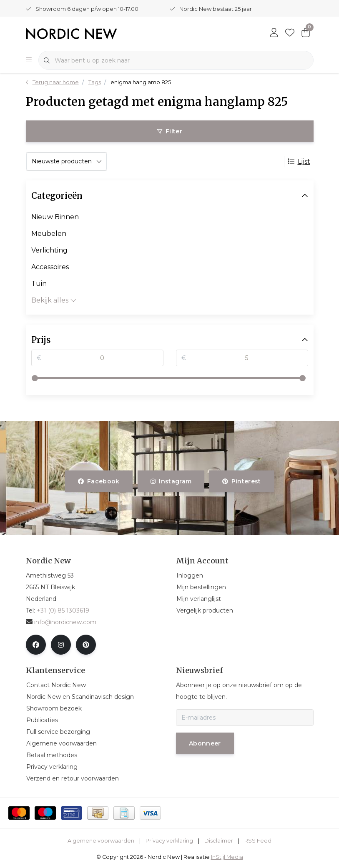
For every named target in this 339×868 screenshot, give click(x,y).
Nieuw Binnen (55, 217)
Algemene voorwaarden (101, 841)
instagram (171, 481)
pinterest (242, 481)
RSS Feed (258, 841)
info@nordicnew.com (61, 622)
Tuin (39, 284)
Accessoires (50, 267)
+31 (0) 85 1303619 (63, 610)
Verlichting (49, 250)
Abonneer (205, 743)
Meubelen (49, 234)
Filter (169, 131)
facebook (99, 481)
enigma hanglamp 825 (141, 82)
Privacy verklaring (169, 841)
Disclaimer (219, 841)
